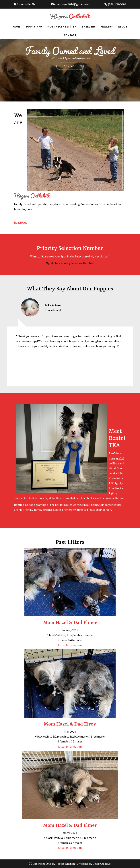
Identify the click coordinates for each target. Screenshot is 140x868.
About (123, 26)
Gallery (107, 26)
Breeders (89, 26)
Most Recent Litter (62, 26)
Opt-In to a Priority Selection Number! (70, 263)
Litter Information (70, 645)
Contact (70, 35)
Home (17, 26)
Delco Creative (102, 864)
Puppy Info (34, 26)
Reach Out (21, 222)
